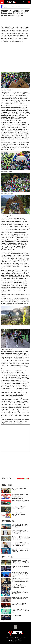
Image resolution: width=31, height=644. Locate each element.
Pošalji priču (25, 2)
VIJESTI (9, 521)
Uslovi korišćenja (10, 638)
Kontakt (24, 638)
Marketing (18, 638)
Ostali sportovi (5, 7)
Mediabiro (28, 6)
